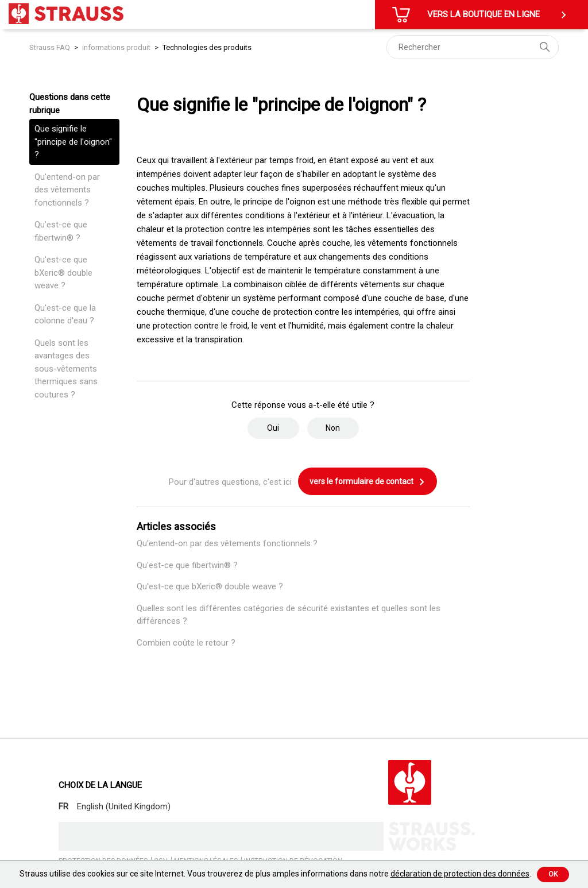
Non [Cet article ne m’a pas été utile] (333, 428)
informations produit (116, 47)
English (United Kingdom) (124, 806)
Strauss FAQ (51, 47)
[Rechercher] (473, 47)
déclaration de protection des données (460, 874)
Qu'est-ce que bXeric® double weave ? (63, 273)
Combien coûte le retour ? (186, 643)
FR (63, 806)
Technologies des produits (207, 47)
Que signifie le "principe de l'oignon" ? (73, 142)
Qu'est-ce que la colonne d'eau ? (65, 314)
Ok (553, 874)
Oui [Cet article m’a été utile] (273, 428)
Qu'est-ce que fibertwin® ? (61, 231)
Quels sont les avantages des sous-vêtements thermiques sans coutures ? (66, 369)
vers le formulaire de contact (367, 482)
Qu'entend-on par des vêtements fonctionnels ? (67, 190)
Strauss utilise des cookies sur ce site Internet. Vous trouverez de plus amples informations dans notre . (275, 874)
